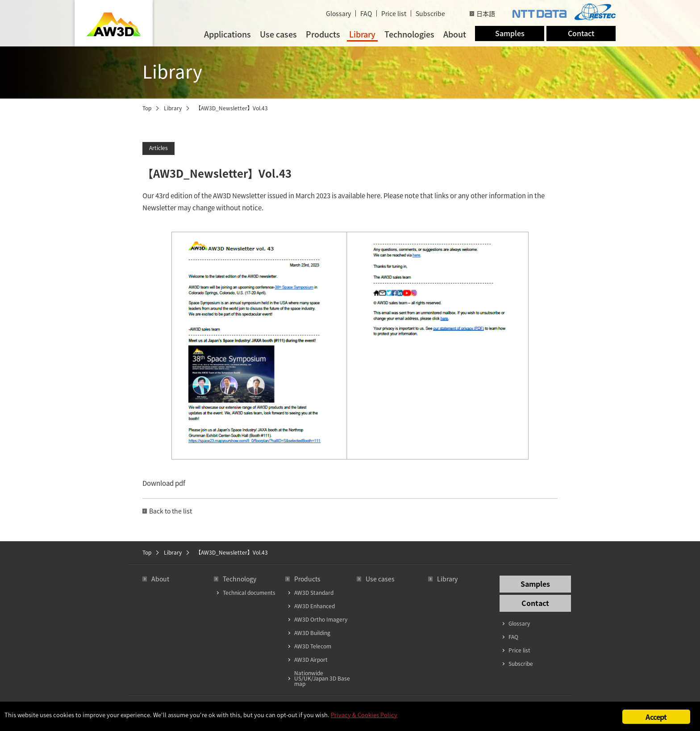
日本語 (486, 13)
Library (362, 34)
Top (147, 108)
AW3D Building (312, 633)
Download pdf (164, 483)
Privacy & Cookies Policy (364, 715)
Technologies (409, 34)
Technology (240, 579)
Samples (510, 33)
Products (323, 34)
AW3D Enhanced (315, 606)
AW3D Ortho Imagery (321, 619)
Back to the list (171, 511)
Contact (581, 33)
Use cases (278, 34)
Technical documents (249, 593)
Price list (394, 13)
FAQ (366, 13)
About (455, 34)
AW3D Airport (311, 660)
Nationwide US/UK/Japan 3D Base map (322, 678)
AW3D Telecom (313, 646)
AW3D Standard (314, 593)
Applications (227, 34)
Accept (656, 717)
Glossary (338, 13)
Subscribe (430, 13)
